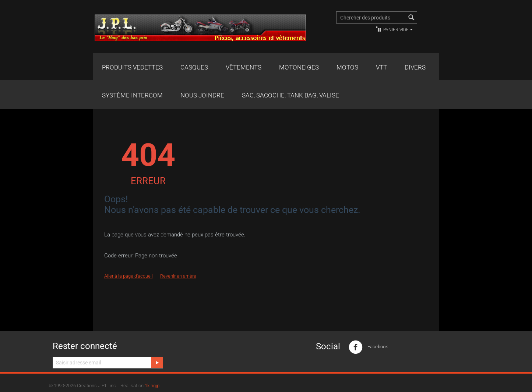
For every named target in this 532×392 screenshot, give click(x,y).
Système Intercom (132, 95)
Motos (347, 67)
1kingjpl (153, 386)
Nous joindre (202, 95)
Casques (194, 67)
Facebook (368, 347)
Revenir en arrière (178, 276)
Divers (415, 67)
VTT (381, 67)
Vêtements (244, 67)
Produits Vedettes (132, 67)
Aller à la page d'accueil (128, 276)
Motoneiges (299, 67)
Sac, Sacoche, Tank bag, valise (290, 95)
